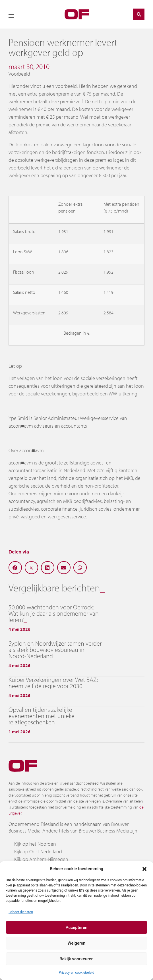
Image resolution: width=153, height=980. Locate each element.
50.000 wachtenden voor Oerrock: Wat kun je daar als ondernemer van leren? (54, 613)
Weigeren (77, 943)
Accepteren (77, 928)
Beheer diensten (21, 912)
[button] (144, 869)
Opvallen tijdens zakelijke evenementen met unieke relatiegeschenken (42, 716)
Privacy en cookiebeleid (76, 973)
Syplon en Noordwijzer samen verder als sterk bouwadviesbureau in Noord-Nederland (55, 650)
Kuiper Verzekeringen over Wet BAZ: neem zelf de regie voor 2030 (53, 683)
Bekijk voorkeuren (77, 959)
